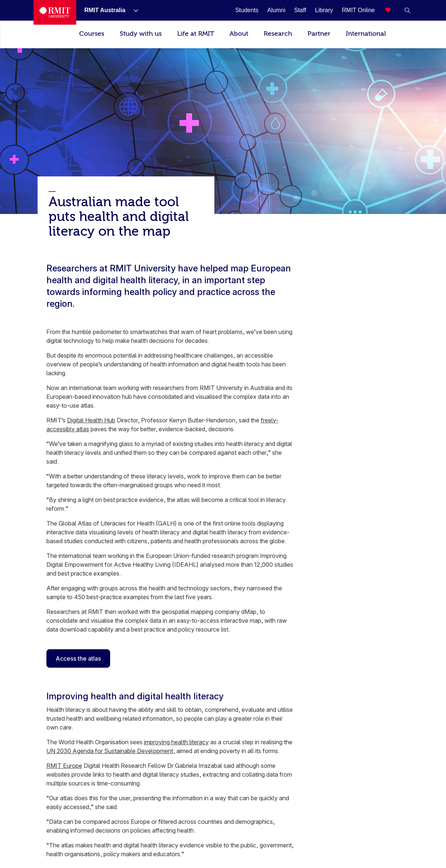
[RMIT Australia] (106, 10)
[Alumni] (276, 10)
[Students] (247, 10)
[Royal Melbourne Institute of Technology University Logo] (55, 12)
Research (278, 34)
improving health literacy (176, 742)
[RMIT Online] (358, 10)
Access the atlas (78, 658)
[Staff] (300, 10)
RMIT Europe (64, 766)
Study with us (141, 34)
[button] (407, 10)
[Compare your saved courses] (393, 10)
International (366, 34)
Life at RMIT (196, 34)
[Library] (324, 10)
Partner (319, 34)
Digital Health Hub (91, 420)
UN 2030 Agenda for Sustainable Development (110, 751)
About (239, 34)
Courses (92, 34)
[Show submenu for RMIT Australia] (133, 10)
